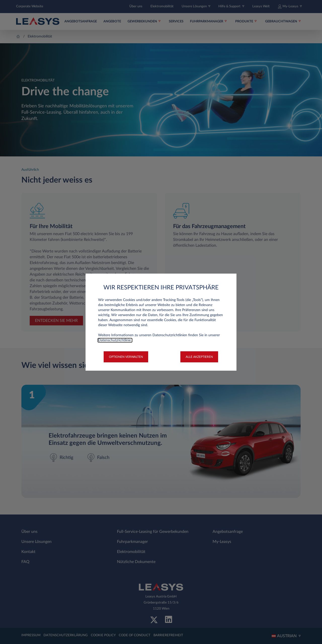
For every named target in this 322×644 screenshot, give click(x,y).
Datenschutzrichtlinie (115, 340)
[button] (126, 357)
